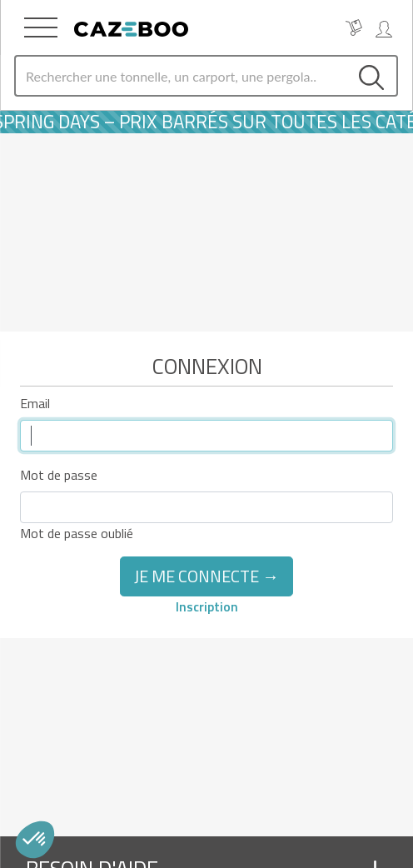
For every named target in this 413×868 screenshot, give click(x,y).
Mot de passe (59, 475)
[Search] (181, 76)
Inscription (207, 606)
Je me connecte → (206, 576)
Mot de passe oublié (77, 533)
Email (35, 403)
